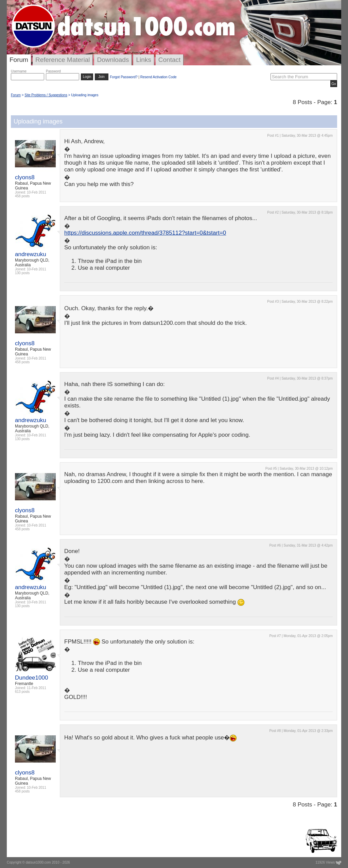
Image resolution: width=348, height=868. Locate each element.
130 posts (22, 273)
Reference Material (63, 60)
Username (19, 71)
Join (102, 77)
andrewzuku (31, 254)
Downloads (113, 60)
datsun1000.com (38, 862)
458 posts (22, 196)
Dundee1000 (31, 678)
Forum (19, 60)
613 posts (22, 692)
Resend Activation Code (159, 77)
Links (143, 60)
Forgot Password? (124, 77)
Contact (169, 60)
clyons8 (25, 177)
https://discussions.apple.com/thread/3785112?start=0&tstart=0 (145, 233)
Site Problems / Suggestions (46, 95)
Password (53, 71)
